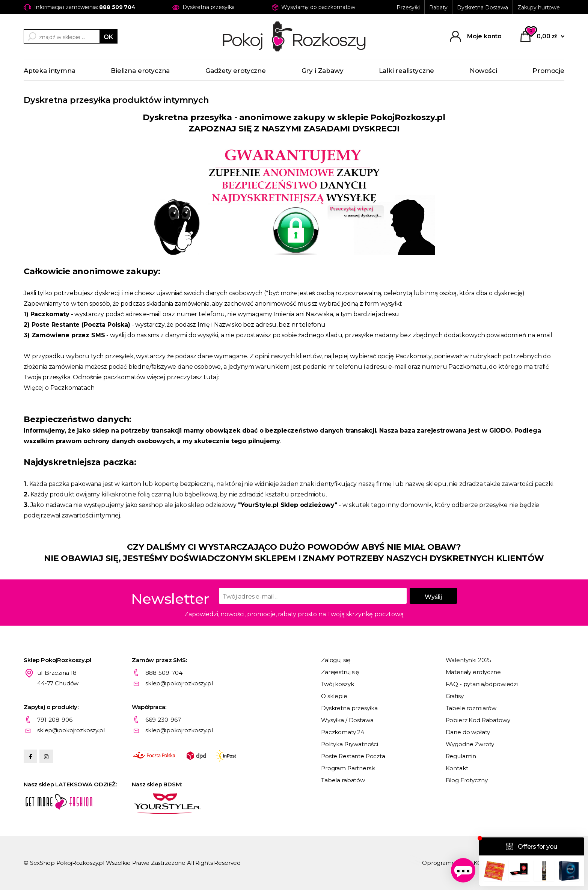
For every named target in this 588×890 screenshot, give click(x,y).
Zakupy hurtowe (539, 8)
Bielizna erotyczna (140, 71)
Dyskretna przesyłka (349, 708)
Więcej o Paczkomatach (59, 388)
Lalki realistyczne (406, 71)
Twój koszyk (337, 684)
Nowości (483, 71)
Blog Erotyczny (467, 780)
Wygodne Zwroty (470, 744)
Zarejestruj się (340, 672)
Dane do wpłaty (468, 732)
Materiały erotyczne (473, 672)
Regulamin (461, 756)
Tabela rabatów (343, 780)
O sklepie (334, 696)
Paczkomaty (50, 314)
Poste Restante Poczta (353, 756)
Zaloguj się (335, 660)
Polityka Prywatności (350, 744)
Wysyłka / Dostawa (347, 720)
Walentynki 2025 (469, 660)
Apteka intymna (50, 71)
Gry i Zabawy (323, 71)
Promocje (548, 71)
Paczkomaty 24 (343, 732)
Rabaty (438, 8)
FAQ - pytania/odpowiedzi (482, 684)
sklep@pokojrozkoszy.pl (179, 683)
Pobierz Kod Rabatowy (478, 720)
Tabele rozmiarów (471, 708)
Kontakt (457, 768)
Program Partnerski (348, 768)
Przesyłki (408, 8)
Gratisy (455, 696)
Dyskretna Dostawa (482, 8)
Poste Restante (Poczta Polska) (81, 325)
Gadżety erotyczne (236, 71)
